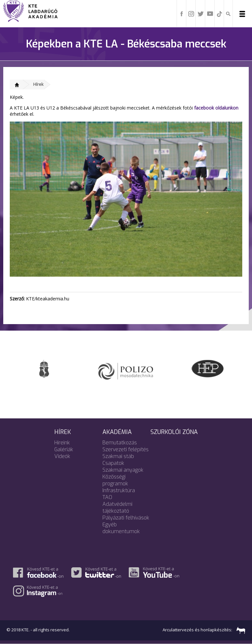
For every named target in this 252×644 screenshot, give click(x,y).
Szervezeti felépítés (126, 449)
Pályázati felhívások (126, 518)
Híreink (62, 443)
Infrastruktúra (119, 490)
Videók (62, 456)
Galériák (64, 449)
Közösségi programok (115, 480)
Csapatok (113, 463)
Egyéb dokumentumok (121, 528)
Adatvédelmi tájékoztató (117, 507)
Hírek (38, 84)
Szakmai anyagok (123, 470)
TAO (107, 497)
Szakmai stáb (118, 456)
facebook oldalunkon (216, 108)
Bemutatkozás (120, 443)
